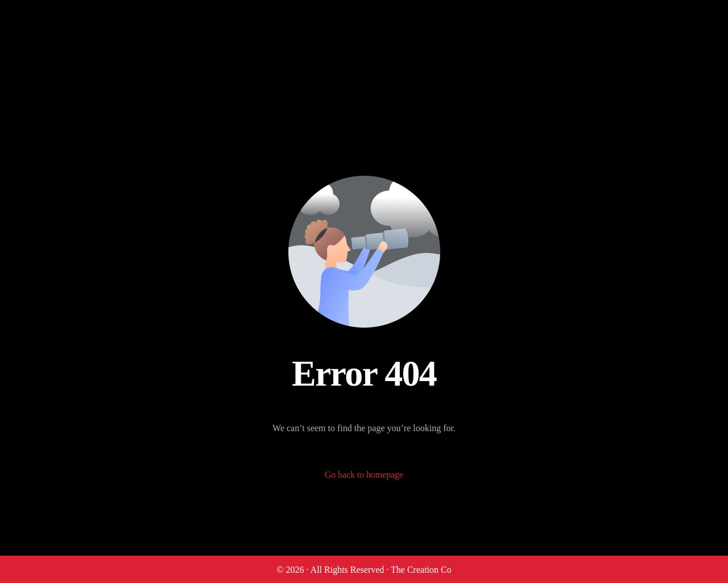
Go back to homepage (364, 475)
